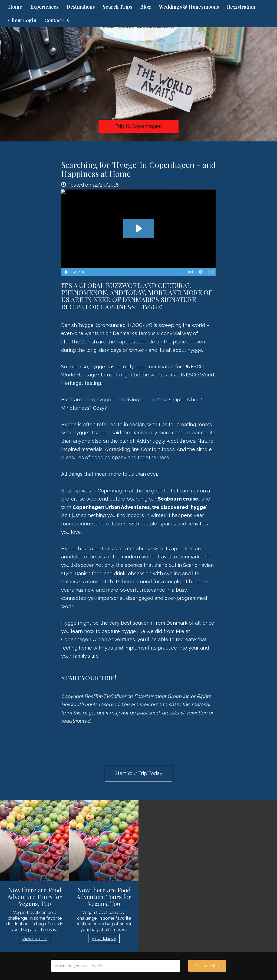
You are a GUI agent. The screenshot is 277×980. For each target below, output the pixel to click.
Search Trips (117, 7)
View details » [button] (35, 939)
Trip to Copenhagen (138, 126)
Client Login (22, 20)
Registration (241, 7)
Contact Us (57, 20)
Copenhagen (113, 491)
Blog (146, 7)
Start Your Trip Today (138, 773)
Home (15, 7)
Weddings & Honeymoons (189, 7)
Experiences (44, 7)
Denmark (178, 623)
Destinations (81, 7)
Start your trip (207, 966)
